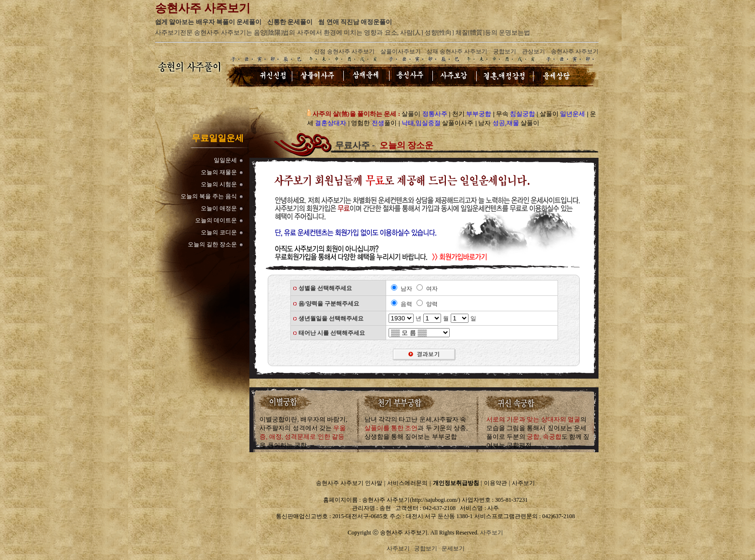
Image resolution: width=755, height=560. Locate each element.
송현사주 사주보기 (575, 51)
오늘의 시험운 (219, 184)
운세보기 (453, 548)
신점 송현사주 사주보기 (344, 51)
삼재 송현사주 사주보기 (457, 51)
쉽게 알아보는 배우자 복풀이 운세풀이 (208, 22)
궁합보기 (505, 51)
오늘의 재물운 (219, 172)
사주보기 (523, 483)
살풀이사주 (438, 123)
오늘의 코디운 (219, 232)
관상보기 (534, 51)
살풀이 (424, 114)
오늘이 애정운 (219, 208)
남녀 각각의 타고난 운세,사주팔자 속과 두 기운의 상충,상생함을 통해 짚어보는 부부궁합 (416, 428)
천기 (472, 114)
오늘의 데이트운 (216, 220)
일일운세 (225, 160)
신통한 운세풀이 (290, 22)
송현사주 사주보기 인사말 (349, 483)
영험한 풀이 (374, 123)
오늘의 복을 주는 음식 (209, 196)
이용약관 (495, 483)
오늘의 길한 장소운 (212, 244)
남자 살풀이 (509, 123)
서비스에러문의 (407, 483)
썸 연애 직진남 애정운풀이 (355, 22)
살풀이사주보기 (401, 51)
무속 (515, 114)
